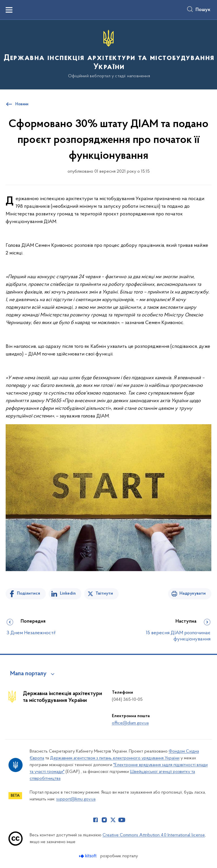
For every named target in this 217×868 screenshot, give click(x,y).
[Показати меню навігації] (9, 10)
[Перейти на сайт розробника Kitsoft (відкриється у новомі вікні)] (88, 856)
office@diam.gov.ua (130, 723)
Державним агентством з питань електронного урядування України (115, 758)
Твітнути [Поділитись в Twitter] (104, 593)
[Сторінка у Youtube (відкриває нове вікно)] (122, 820)
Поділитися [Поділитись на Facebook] (29, 593)
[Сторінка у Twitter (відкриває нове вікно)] (113, 820)
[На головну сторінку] (108, 54)
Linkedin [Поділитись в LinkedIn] (68, 593)
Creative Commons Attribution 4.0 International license (154, 835)
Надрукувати (193, 593)
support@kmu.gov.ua (76, 799)
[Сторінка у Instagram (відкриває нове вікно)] (104, 820)
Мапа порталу (28, 674)
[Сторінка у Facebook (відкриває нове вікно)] (96, 820)
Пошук (203, 10)
